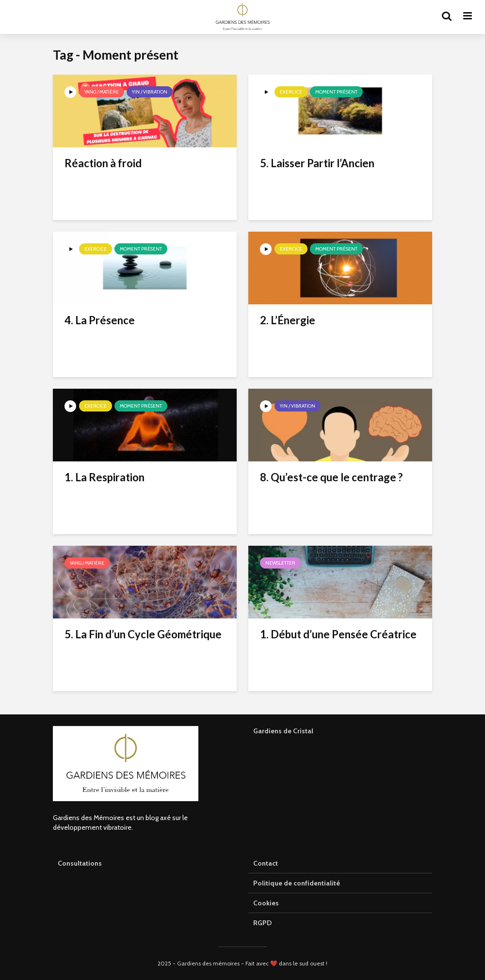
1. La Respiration (105, 477)
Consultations (80, 863)
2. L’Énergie (288, 320)
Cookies (266, 903)
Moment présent (336, 92)
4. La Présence (100, 320)
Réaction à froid (103, 163)
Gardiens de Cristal (283, 731)
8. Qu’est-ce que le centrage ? (331, 477)
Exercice (291, 92)
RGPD (262, 923)
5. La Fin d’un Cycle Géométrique (143, 634)
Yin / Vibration (150, 92)
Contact (266, 863)
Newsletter (280, 563)
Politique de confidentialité (297, 883)
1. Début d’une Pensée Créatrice (338, 634)
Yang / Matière (102, 92)
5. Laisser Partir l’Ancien (317, 163)
